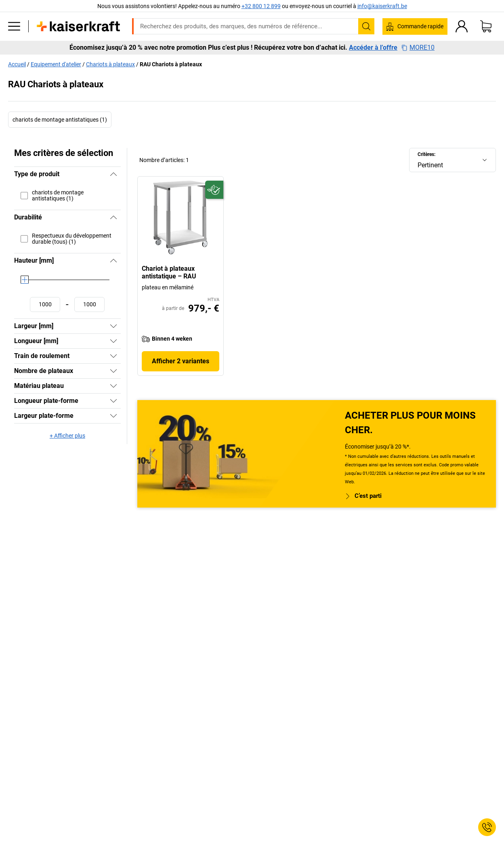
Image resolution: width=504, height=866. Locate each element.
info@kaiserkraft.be (382, 6)
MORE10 (418, 48)
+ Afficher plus (67, 436)
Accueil (17, 64)
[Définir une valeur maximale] (89, 304)
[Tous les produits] (14, 26)
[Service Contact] (487, 827)
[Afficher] (113, 326)
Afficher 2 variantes (181, 361)
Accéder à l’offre (373, 48)
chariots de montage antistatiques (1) (60, 120)
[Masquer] (113, 174)
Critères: (426, 154)
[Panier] (486, 26)
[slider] (25, 280)
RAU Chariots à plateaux (171, 64)
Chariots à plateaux (110, 64)
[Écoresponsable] (214, 190)
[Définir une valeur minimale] (45, 304)
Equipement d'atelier (56, 64)
